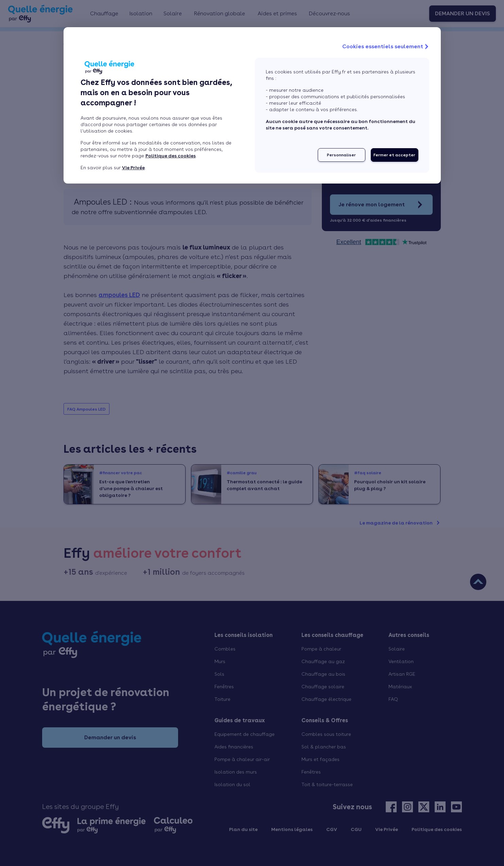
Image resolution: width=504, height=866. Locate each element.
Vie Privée (133, 168)
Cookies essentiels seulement (386, 47)
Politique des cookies (171, 156)
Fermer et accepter (394, 155)
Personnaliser (341, 155)
